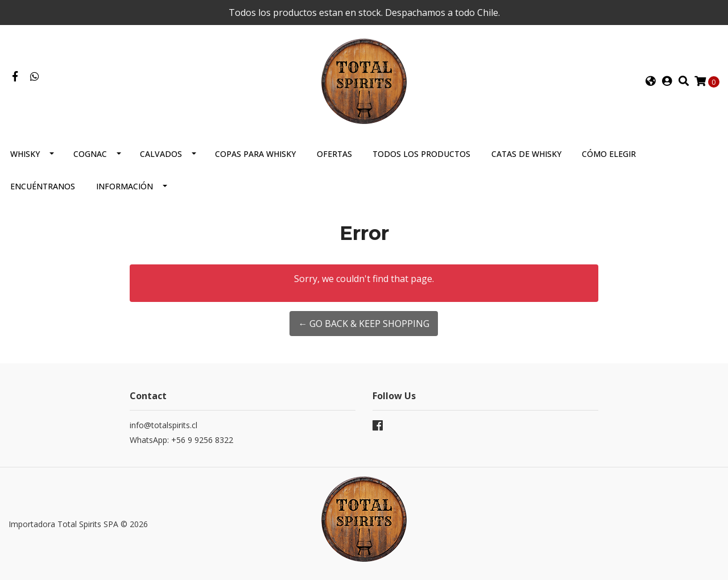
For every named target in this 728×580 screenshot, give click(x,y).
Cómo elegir (609, 154)
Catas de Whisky (526, 154)
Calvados (161, 154)
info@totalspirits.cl (164, 425)
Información (125, 186)
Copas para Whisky (255, 154)
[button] (651, 81)
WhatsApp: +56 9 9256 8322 (181, 440)
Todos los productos (421, 154)
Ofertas (334, 154)
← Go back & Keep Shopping (364, 324)
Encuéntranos (43, 186)
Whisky (25, 154)
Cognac (90, 154)
